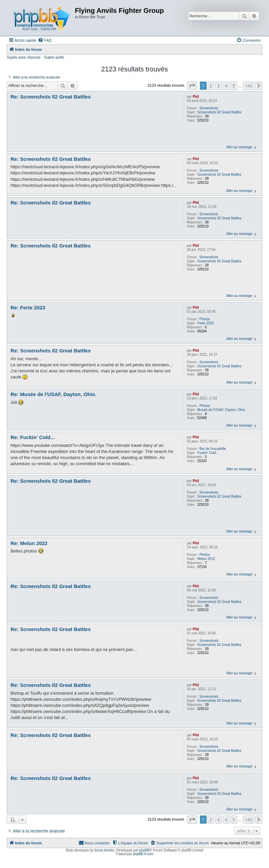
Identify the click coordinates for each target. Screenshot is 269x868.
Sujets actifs (54, 57)
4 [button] (226, 86)
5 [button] (234, 86)
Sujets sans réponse (24, 57)
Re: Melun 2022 (29, 543)
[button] (192, 86)
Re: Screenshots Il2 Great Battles (51, 97)
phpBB (144, 850)
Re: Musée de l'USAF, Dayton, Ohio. (54, 394)
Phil (196, 97)
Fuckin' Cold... (208, 453)
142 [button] (249, 86)
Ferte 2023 (206, 323)
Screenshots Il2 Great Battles (220, 112)
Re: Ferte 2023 (28, 308)
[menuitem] (45, 40)
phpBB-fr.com (143, 854)
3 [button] (218, 86)
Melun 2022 (206, 559)
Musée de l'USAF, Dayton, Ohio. (222, 410)
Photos (205, 319)
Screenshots (209, 108)
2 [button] (211, 86)
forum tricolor (104, 850)
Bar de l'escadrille (213, 449)
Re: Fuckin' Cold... (33, 437)
